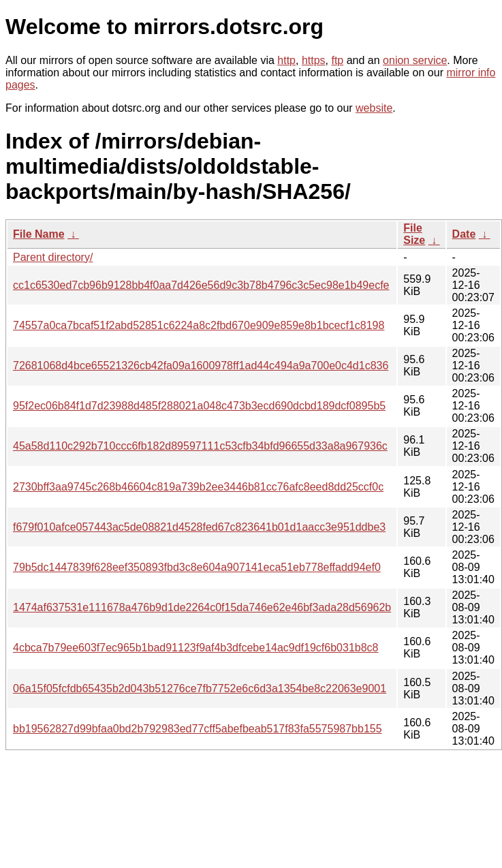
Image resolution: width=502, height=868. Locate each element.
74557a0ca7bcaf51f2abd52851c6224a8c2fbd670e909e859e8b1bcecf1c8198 (199, 325)
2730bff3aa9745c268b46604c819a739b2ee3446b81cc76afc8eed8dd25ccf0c (198, 487)
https (314, 60)
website (374, 108)
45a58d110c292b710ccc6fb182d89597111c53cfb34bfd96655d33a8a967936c (200, 446)
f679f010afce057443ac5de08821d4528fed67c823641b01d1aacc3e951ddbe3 (199, 527)
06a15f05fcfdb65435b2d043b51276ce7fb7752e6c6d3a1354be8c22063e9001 (200, 688)
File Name (39, 234)
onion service (415, 60)
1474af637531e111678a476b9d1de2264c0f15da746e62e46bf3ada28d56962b (202, 607)
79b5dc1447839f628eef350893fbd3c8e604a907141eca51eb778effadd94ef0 (197, 567)
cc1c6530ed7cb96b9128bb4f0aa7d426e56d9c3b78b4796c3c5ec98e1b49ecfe (201, 285)
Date (464, 234)
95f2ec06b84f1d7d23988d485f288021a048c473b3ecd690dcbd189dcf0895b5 (199, 406)
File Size (414, 234)
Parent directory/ (53, 257)
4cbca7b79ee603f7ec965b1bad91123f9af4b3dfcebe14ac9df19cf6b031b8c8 (196, 648)
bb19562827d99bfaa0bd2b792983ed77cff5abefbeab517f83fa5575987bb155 (198, 729)
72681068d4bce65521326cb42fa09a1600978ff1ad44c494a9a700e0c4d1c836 (201, 366)
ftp (337, 60)
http (286, 60)
